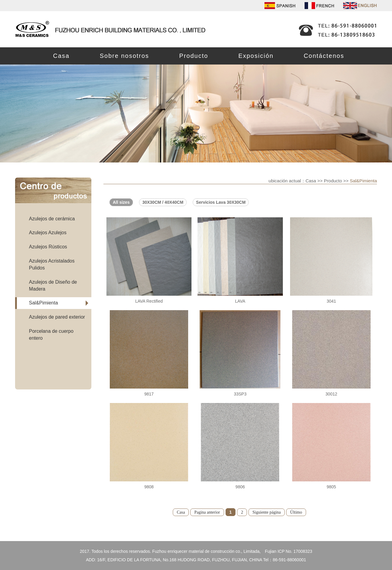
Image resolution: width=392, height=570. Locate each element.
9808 (149, 487)
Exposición (256, 56)
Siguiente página (267, 512)
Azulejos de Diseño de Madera (53, 285)
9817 (149, 394)
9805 (331, 487)
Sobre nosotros (125, 56)
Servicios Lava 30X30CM (221, 202)
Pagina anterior (207, 512)
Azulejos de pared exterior (57, 317)
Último (296, 512)
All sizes (121, 202)
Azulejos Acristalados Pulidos (52, 264)
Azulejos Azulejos (48, 233)
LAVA (240, 301)
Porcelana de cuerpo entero (51, 335)
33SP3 (240, 394)
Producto (194, 56)
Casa (61, 56)
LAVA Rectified (149, 301)
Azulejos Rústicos (48, 247)
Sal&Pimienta (43, 303)
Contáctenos (324, 56)
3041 (331, 301)
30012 (331, 394)
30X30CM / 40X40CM (163, 202)
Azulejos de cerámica (52, 219)
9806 (240, 487)
